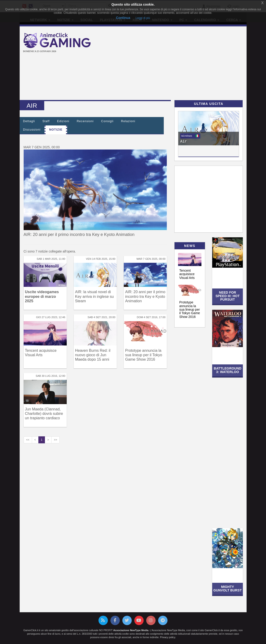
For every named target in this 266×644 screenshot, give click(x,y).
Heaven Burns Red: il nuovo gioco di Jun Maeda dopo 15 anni (93, 355)
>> (55, 440)
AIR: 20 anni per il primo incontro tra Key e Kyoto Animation (79, 235)
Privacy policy (168, 637)
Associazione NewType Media (131, 630)
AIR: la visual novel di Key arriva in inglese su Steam (94, 296)
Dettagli (29, 121)
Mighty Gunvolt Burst (228, 589)
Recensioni (85, 121)
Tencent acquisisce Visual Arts (187, 274)
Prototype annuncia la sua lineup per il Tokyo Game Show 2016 (144, 355)
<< (28, 440)
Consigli (107, 121)
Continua (123, 18)
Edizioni (63, 121)
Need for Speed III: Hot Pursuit (228, 296)
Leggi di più (143, 18)
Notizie (56, 130)
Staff (46, 121)
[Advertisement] (182, 64)
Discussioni (32, 130)
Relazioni (128, 121)
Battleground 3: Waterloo (228, 370)
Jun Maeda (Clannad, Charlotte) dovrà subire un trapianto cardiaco (44, 414)
